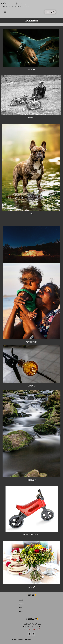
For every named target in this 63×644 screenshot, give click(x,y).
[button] (5, 12)
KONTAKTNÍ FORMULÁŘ (31, 629)
